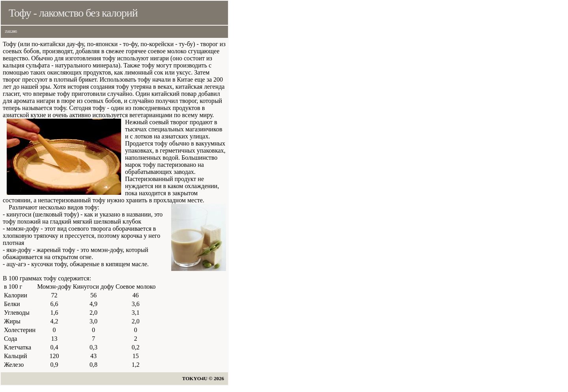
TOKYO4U (195, 378)
